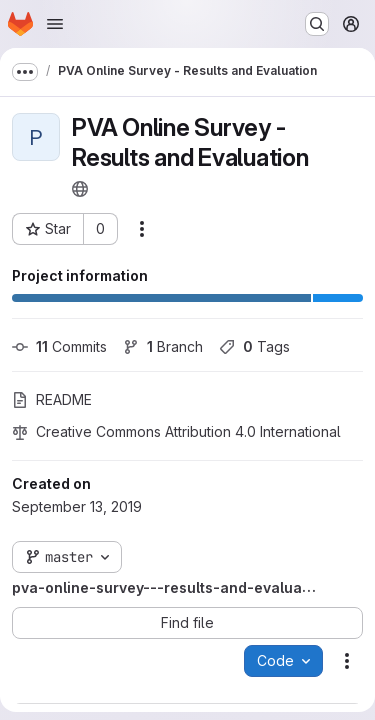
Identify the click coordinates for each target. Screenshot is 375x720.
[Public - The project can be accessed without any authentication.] (80, 189)
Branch (163, 346)
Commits (59, 346)
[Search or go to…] (317, 24)
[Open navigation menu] (55, 24)
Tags (254, 346)
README (52, 399)
